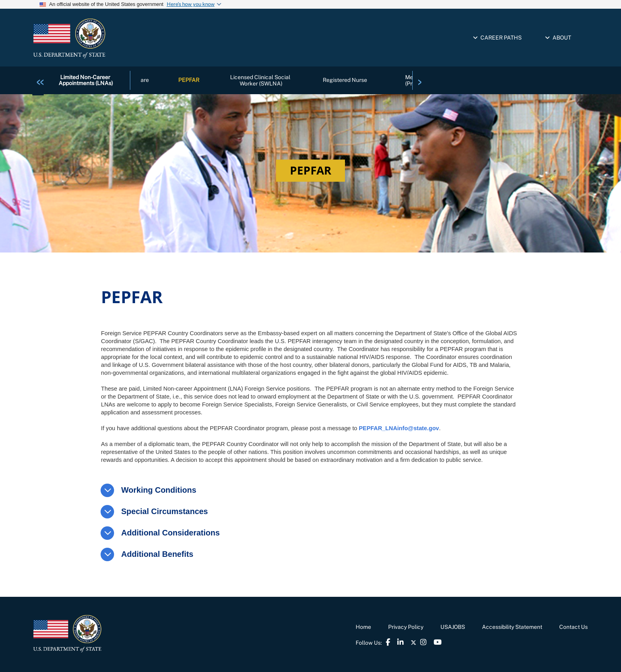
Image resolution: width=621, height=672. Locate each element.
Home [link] (363, 627)
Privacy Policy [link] (406, 627)
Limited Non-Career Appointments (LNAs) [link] (86, 80)
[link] (40, 80)
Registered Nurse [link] (345, 80)
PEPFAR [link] (189, 80)
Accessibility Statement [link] (512, 627)
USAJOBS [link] (453, 627)
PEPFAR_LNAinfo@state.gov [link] (399, 428)
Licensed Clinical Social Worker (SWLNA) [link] (261, 80)
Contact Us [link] (573, 627)
